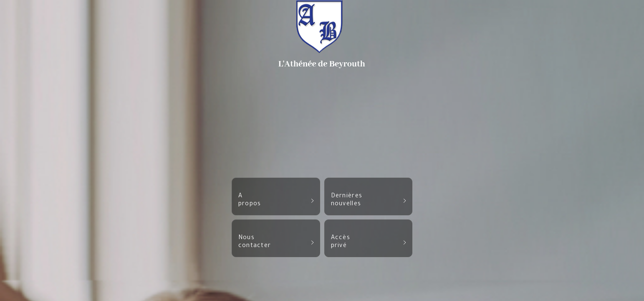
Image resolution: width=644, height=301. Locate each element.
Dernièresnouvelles (369, 200)
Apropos (276, 200)
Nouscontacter (276, 242)
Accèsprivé (369, 242)
